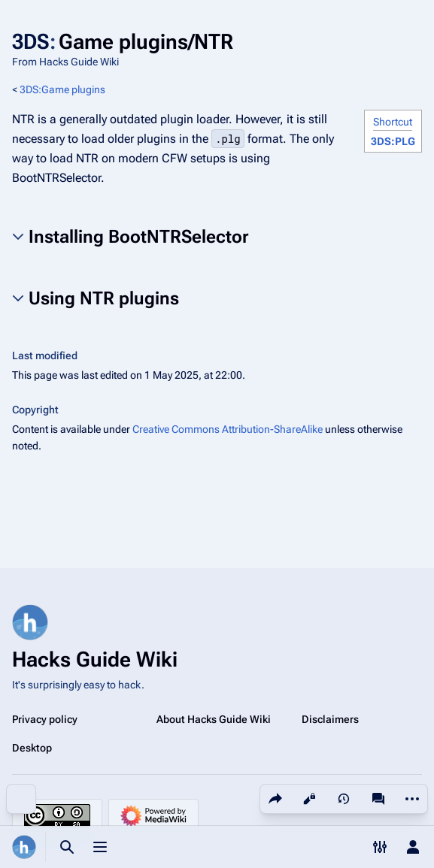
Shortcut (393, 122)
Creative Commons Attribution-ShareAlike (228, 429)
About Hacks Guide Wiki (214, 719)
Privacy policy (45, 719)
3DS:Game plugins (62, 89)
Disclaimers (330, 719)
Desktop (32, 748)
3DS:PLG (393, 141)
